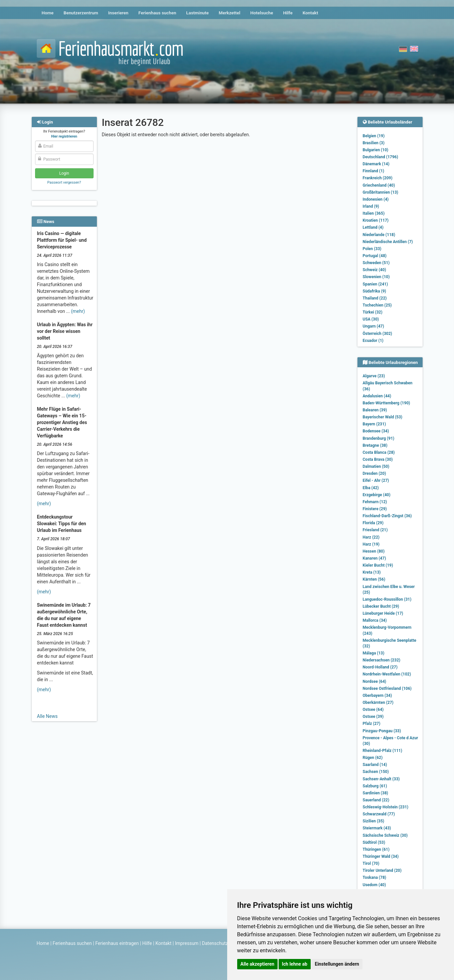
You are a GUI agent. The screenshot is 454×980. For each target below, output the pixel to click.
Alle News (47, 716)
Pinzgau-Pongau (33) (382, 731)
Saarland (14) (375, 765)
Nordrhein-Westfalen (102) (387, 674)
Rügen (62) (373, 758)
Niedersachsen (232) (382, 660)
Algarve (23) (374, 376)
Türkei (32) (373, 312)
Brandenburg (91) (379, 438)
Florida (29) (373, 523)
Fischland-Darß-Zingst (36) (387, 516)
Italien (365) (374, 213)
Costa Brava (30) (378, 459)
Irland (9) (371, 206)
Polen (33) (372, 249)
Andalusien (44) (377, 396)
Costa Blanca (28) (379, 452)
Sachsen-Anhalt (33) (381, 779)
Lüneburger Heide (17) (383, 613)
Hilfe (288, 13)
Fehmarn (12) (375, 502)
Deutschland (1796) (381, 157)
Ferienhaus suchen (157, 13)
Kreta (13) (372, 572)
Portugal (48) (375, 256)
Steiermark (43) (377, 828)
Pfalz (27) (372, 724)
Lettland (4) (373, 227)
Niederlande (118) (379, 235)
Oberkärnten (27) (378, 703)
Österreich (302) (377, 334)
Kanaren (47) (374, 558)
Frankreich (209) (378, 178)
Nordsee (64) (375, 681)
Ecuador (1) (373, 341)
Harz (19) (371, 544)
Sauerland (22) (376, 800)
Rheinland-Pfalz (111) (383, 751)
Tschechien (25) (377, 305)
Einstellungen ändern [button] (337, 964)
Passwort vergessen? (64, 182)
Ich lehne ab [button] (295, 964)
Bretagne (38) (375, 445)
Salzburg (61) (375, 786)
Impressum (187, 943)
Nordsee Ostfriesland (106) (387, 689)
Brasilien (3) (374, 143)
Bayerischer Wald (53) (383, 417)
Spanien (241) (375, 284)
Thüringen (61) (376, 849)
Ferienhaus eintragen (117, 943)
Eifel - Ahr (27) (376, 480)
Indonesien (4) (376, 199)
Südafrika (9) (374, 291)
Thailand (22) (375, 298)
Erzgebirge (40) (377, 495)
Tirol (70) (371, 863)
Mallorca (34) (375, 620)
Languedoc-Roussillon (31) (387, 599)
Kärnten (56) (374, 579)
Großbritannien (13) (381, 192)
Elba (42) (371, 488)
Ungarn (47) (373, 326)
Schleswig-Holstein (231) (386, 807)
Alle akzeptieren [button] (258, 964)
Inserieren (118, 13)
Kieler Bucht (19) (378, 565)
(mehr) (78, 311)
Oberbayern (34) (377, 696)
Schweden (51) (376, 263)
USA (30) (371, 319)
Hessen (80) (374, 551)
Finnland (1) (374, 171)
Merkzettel (230, 13)
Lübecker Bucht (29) (381, 606)
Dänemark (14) (376, 164)
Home (48, 13)
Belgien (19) (374, 136)
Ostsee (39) (373, 717)
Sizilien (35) (374, 821)
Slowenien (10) (376, 277)
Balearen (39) (375, 410)
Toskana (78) (375, 877)
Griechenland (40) (379, 185)
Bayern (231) (374, 424)
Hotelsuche (262, 13)
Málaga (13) (374, 653)
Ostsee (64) (373, 710)
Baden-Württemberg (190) (387, 403)
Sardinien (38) (375, 793)
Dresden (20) (374, 473)
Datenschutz (215, 943)
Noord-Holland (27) (380, 667)
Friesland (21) (375, 530)
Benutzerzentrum (81, 13)
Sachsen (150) (376, 772)
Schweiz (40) (374, 270)
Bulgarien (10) (376, 150)
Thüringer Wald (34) (381, 856)
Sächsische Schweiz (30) (385, 835)
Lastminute (197, 13)
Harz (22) (371, 537)
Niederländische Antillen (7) (388, 242)
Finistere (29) (375, 509)
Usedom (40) (374, 885)
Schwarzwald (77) (379, 814)
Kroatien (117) (376, 220)
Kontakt (311, 13)
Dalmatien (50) (376, 466)
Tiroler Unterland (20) (382, 870)
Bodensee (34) (376, 431)
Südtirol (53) (374, 842)
